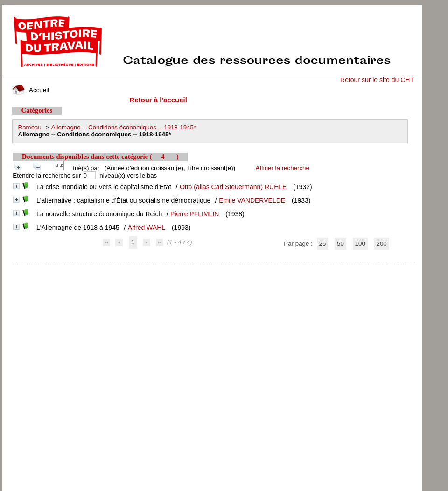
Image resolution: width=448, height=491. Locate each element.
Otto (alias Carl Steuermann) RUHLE (233, 187)
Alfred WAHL (147, 228)
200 (382, 244)
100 (360, 244)
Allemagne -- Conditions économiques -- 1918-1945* (124, 127)
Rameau (30, 127)
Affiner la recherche (283, 168)
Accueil (31, 90)
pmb (213, 269)
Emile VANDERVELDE (252, 200)
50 (340, 244)
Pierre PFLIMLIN (195, 214)
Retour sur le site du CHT (377, 80)
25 (323, 244)
